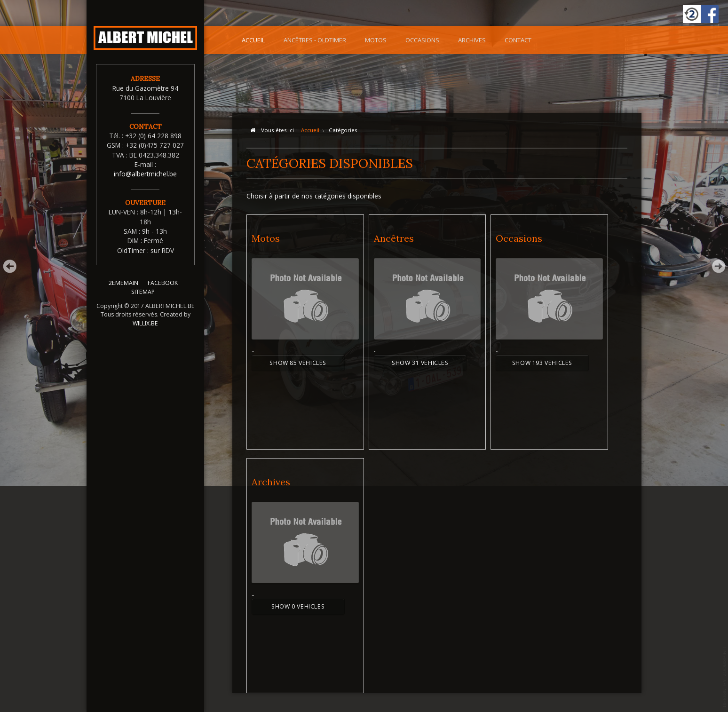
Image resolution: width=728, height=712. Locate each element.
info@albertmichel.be (145, 174)
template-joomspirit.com (725, 677)
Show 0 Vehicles (298, 606)
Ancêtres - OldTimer (315, 40)
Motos (376, 40)
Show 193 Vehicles (542, 363)
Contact (518, 40)
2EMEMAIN (123, 289)
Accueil (253, 40)
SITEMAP (143, 297)
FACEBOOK (163, 289)
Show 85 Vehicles (298, 363)
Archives (472, 40)
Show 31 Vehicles (420, 363)
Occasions (422, 40)
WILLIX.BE (145, 329)
